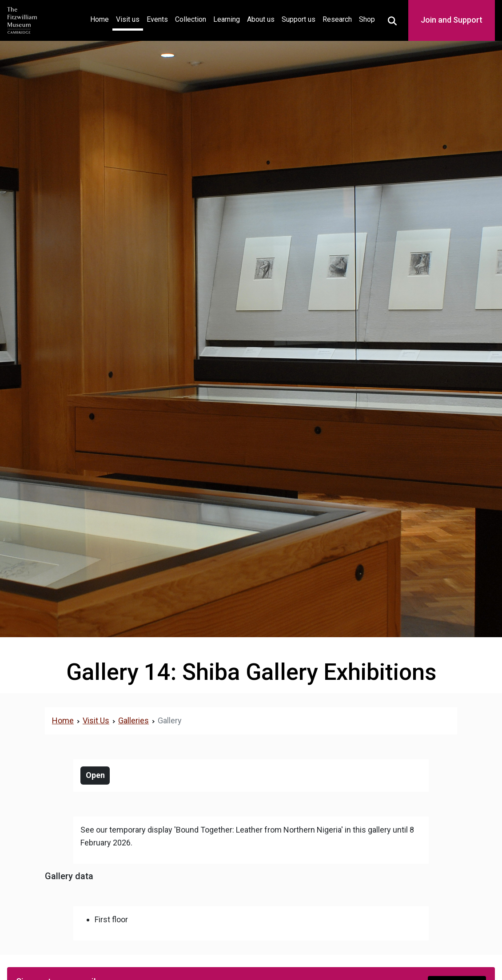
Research (337, 19)
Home (101, 18)
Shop (367, 19)
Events (157, 19)
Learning (227, 19)
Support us (299, 19)
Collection (191, 19)
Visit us (128, 19)
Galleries (133, 720)
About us (261, 19)
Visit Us (96, 720)
